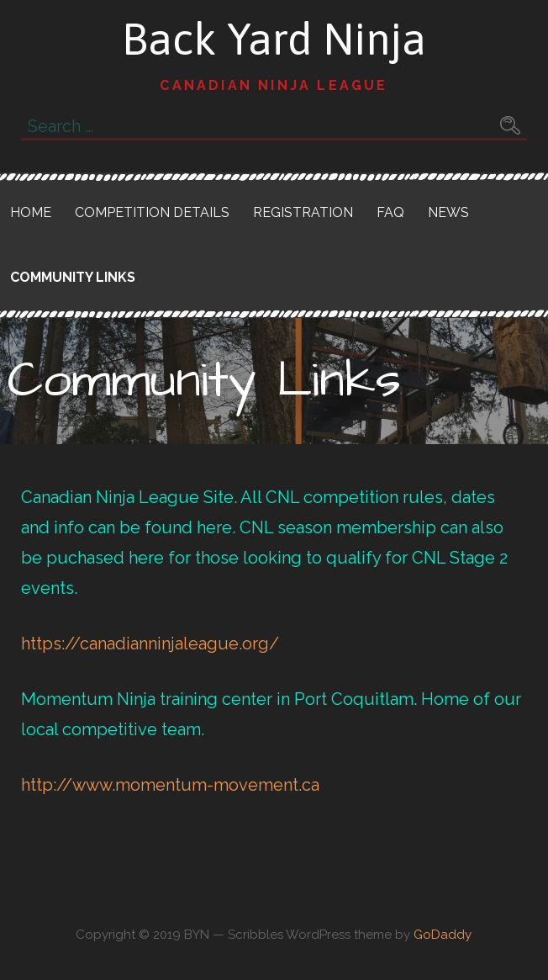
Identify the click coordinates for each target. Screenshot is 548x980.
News (448, 212)
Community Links (73, 277)
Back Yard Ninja (274, 39)
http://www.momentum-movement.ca (170, 785)
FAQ (390, 212)
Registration (303, 212)
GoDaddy (443, 935)
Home (31, 212)
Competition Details (152, 212)
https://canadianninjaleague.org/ (150, 644)
